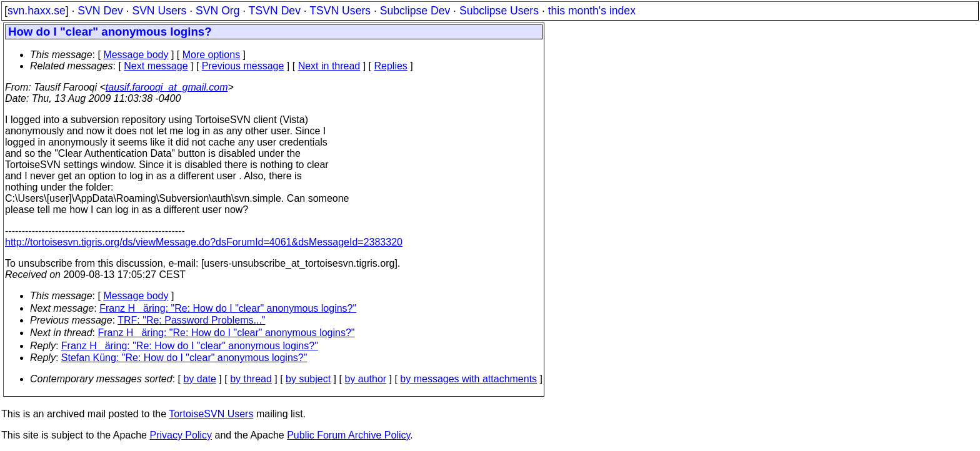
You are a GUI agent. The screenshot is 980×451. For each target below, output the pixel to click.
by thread (251, 379)
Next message (156, 66)
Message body (136, 55)
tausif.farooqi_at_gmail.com (167, 87)
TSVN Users (340, 11)
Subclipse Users (499, 11)
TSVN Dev (275, 11)
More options (212, 55)
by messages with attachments (468, 379)
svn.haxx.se (37, 11)
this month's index (592, 11)
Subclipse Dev (415, 11)
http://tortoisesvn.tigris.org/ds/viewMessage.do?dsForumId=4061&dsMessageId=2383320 (204, 242)
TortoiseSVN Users (211, 414)
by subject (308, 379)
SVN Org (217, 11)
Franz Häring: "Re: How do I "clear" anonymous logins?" (228, 308)
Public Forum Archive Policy (348, 435)
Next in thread (329, 66)
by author (365, 379)
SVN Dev (100, 11)
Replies (391, 66)
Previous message (243, 66)
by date (199, 379)
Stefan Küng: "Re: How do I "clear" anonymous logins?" (184, 358)
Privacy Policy (181, 435)
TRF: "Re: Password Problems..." (191, 320)
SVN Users (159, 11)
